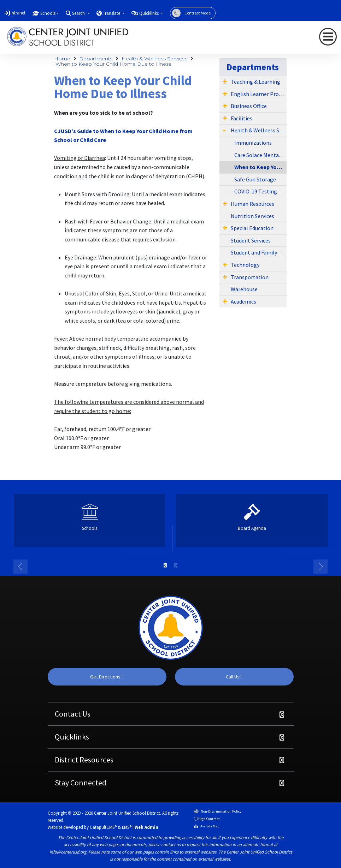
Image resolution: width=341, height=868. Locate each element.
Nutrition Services (252, 216)
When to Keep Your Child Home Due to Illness (113, 64)
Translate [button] (112, 13)
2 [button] (176, 565)
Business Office (249, 106)
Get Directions (107, 677)
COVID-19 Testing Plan (261, 191)
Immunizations (253, 143)
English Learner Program (259, 94)
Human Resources (252, 204)
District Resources (84, 760)
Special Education (252, 228)
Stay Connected (81, 783)
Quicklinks (72, 737)
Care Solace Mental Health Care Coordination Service (261, 155)
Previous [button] (20, 567)
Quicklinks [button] (149, 13)
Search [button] (79, 13)
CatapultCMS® (103, 827)
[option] (90, 524)
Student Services (251, 240)
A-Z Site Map (207, 826)
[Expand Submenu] (225, 81)
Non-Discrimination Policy (218, 811)
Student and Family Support (259, 252)
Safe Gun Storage (255, 179)
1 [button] (165, 565)
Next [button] (321, 567)
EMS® (127, 827)
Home (62, 59)
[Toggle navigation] (328, 37)
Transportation (250, 277)
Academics (243, 301)
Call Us (234, 677)
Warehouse (244, 289)
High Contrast (209, 819)
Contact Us (73, 714)
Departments (96, 59)
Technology (245, 265)
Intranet (18, 13)
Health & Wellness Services (154, 59)
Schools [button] (48, 13)
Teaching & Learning (255, 82)
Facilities (242, 118)
